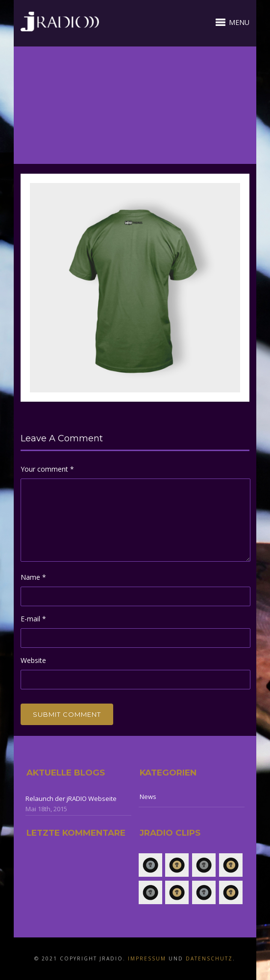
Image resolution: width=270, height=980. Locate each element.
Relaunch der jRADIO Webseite (71, 798)
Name (33, 577)
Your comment (47, 469)
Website (33, 660)
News (148, 797)
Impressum (147, 958)
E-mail (33, 619)
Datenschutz (209, 958)
